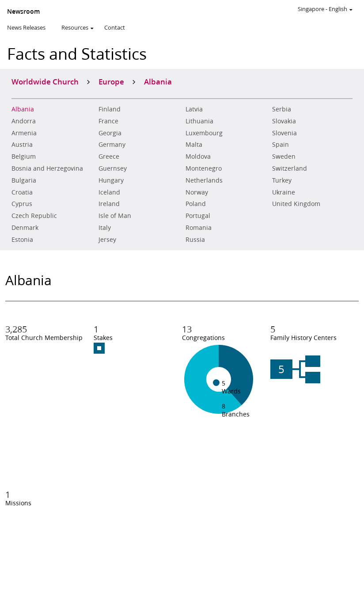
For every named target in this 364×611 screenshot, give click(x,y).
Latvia (194, 109)
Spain (281, 145)
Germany (112, 145)
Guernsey (113, 168)
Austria (22, 145)
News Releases (26, 27)
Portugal (198, 216)
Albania (23, 109)
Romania (199, 228)
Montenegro (204, 168)
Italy (105, 228)
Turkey (282, 180)
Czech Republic (34, 216)
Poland (196, 204)
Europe (111, 81)
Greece (109, 157)
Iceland (109, 192)
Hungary (111, 180)
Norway (197, 192)
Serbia (282, 109)
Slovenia (284, 133)
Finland (110, 109)
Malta (194, 145)
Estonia (22, 240)
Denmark (25, 228)
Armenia (24, 133)
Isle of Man (115, 216)
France (108, 121)
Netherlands (204, 180)
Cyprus (22, 204)
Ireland (109, 204)
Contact (115, 27)
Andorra (24, 121)
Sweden (284, 157)
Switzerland (290, 168)
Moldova (198, 157)
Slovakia (284, 121)
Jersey (107, 240)
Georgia (110, 133)
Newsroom (23, 11)
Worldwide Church (45, 81)
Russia (195, 240)
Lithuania (199, 121)
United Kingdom (296, 204)
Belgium (24, 157)
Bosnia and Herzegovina (47, 168)
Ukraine (284, 192)
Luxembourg (204, 133)
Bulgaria (24, 180)
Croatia (22, 192)
